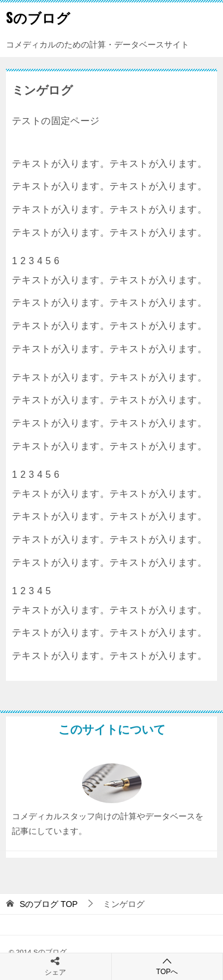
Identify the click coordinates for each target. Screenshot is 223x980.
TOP (49, 904)
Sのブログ (38, 17)
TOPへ (167, 966)
